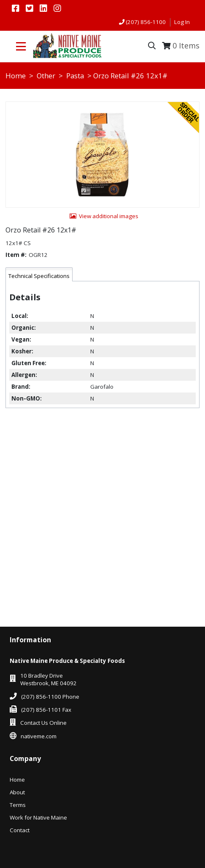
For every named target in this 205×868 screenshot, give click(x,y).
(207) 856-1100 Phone (50, 697)
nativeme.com (39, 736)
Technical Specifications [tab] (39, 276)
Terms (18, 805)
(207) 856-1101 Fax (46, 710)
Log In (182, 22)
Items (186, 45)
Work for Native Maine (38, 817)
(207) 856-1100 (146, 22)
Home (16, 76)
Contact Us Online (43, 723)
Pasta (75, 76)
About (17, 792)
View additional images (109, 216)
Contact (20, 830)
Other (46, 76)
